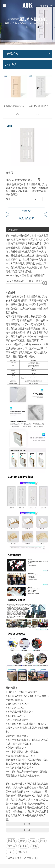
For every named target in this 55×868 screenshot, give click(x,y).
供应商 (21, 852)
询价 (27, 211)
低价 (22, 841)
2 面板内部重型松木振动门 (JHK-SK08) (16, 106)
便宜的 (11, 846)
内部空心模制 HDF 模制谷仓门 (40, 106)
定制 (35, 846)
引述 (32, 841)
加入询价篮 (27, 218)
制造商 (11, 841)
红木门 (15, 239)
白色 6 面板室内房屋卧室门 (22, 858)
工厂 (10, 852)
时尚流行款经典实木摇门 (32, 239)
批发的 (24, 846)
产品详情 (13, 230)
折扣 (42, 841)
